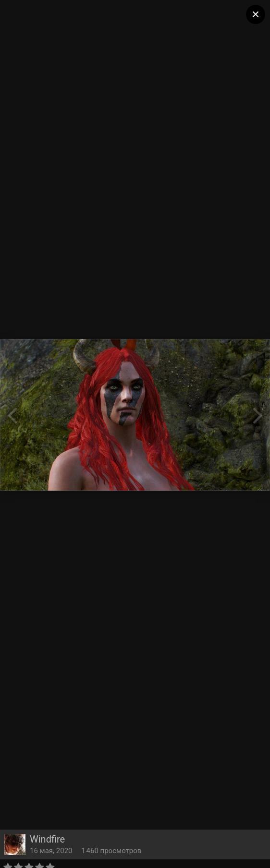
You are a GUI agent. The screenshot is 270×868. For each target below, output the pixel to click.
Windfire (47, 839)
